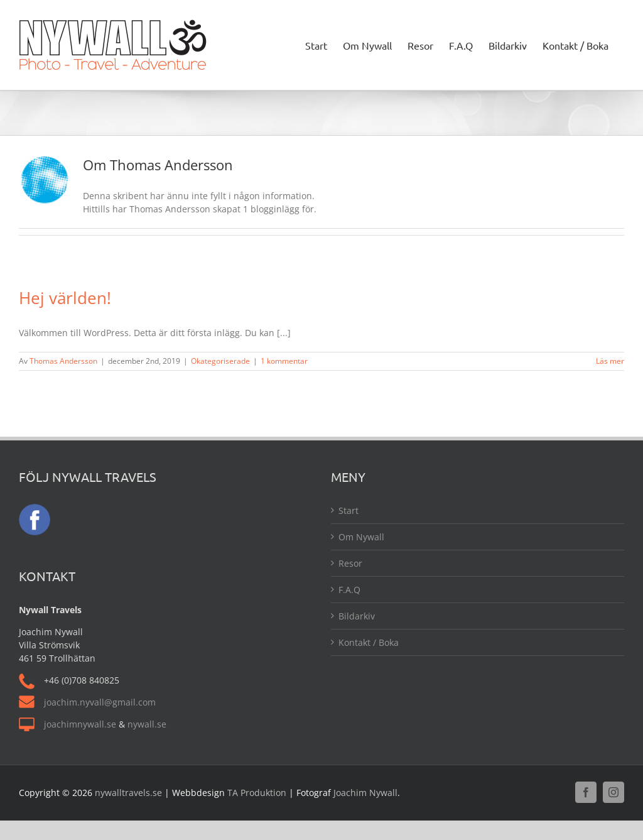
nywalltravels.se (128, 793)
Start (349, 510)
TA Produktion (257, 793)
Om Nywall (361, 537)
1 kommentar (284, 361)
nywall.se (147, 724)
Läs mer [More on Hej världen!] (610, 361)
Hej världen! (65, 298)
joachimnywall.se (80, 724)
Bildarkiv (357, 616)
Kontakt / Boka (369, 642)
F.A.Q (349, 590)
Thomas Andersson (63, 361)
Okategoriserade (220, 361)
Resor (350, 563)
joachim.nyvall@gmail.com (100, 702)
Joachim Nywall (365, 793)
